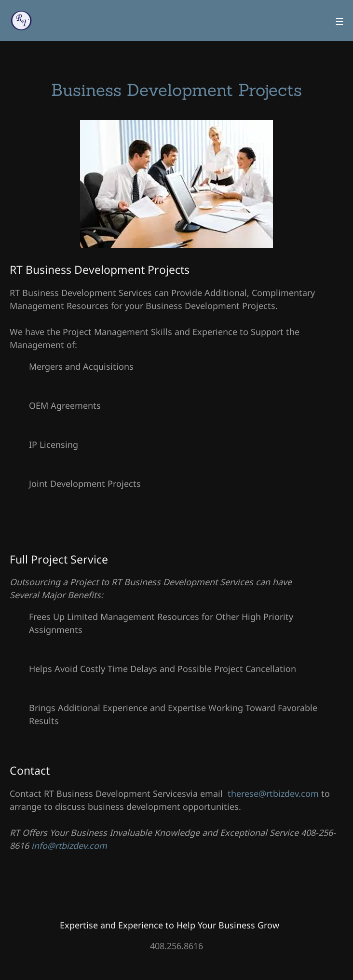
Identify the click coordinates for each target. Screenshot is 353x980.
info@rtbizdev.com (69, 846)
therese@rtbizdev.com (273, 793)
